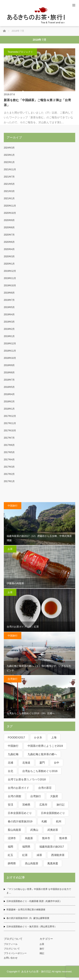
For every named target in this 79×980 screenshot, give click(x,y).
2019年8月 (9, 293)
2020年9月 (9, 220)
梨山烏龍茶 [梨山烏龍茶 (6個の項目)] (14, 830)
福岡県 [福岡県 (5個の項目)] (26, 847)
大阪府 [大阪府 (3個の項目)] (54, 796)
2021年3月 (9, 191)
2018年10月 (10, 358)
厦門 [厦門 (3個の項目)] (42, 763)
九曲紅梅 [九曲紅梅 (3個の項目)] (13, 754)
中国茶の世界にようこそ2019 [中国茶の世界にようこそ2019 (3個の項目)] (45, 746)
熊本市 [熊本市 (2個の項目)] (46, 838)
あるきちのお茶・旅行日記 (36, 972)
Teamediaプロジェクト (20, 52)
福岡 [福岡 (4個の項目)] (10, 847)
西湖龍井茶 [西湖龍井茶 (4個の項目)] (58, 855)
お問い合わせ (11, 958)
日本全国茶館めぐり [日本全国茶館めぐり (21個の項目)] (53, 813)
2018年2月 (9, 402)
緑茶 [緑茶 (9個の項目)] (39, 855)
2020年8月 (9, 227)
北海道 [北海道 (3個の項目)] (26, 763)
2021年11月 (10, 169)
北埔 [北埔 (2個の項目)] (10, 763)
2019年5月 (9, 307)
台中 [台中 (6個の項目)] (57, 763)
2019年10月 (10, 286)
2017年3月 (9, 467)
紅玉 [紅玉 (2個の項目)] (10, 855)
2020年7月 (9, 235)
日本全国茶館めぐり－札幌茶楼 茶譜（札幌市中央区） (34, 901)
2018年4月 (9, 394)
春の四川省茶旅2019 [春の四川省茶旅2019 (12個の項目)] (20, 821)
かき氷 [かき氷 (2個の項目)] (38, 737)
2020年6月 (9, 242)
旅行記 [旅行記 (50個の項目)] (61, 805)
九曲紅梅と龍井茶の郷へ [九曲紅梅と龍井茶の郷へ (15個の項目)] (42, 754)
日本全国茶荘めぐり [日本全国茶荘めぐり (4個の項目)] (20, 813)
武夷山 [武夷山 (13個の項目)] (34, 830)
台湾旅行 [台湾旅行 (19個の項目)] (36, 796)
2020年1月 (9, 264)
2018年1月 (9, 409)
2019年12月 (10, 271)
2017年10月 (10, 431)
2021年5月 (9, 184)
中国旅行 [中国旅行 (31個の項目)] (13, 746)
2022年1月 (9, 162)
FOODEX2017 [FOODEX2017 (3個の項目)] (16, 737)
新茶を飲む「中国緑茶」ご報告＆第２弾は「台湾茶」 (37, 103)
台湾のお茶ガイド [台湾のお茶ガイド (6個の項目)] (18, 788)
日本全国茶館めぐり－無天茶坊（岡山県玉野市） (32, 927)
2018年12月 (10, 344)
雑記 (42, 953)
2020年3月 (9, 256)
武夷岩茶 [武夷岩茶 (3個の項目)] (53, 830)
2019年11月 (10, 278)
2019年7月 (9, 300)
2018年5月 (9, 387)
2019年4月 (9, 315)
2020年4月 (9, 249)
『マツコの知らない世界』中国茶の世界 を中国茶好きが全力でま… (39, 891)
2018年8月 (9, 373)
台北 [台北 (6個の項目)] (10, 771)
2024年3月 (9, 148)
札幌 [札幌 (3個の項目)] (44, 821)
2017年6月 (9, 445)
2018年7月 (9, 380)
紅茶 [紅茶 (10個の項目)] (25, 855)
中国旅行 (13, 506)
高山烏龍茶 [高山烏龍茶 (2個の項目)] (32, 863)
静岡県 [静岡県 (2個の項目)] (12, 863)
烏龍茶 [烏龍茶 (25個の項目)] (29, 838)
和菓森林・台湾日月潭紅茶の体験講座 (26, 910)
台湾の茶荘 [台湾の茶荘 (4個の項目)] (45, 788)
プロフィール (11, 944)
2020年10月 (10, 213)
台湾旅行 (13, 679)
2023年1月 (9, 155)
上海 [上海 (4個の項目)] (54, 737)
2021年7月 (9, 177)
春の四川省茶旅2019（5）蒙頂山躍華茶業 (28, 918)
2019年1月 (9, 336)
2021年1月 (9, 198)
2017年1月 (9, 481)
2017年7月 (9, 438)
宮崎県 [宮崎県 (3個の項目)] (26, 805)
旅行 (42, 949)
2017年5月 (9, 452)
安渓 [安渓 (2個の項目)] (10, 805)
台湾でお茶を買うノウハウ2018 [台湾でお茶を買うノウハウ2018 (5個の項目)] (27, 779)
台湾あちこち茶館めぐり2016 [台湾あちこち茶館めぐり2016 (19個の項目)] (40, 771)
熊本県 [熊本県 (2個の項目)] (63, 838)
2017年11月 (10, 423)
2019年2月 (9, 329)
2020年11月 (10, 206)
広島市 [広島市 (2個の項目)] (43, 805)
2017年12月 (10, 416)
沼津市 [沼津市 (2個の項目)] (12, 838)
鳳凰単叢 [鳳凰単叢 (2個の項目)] (53, 863)
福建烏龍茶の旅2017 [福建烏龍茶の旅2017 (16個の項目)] (52, 847)
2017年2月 (9, 474)
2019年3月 (9, 322)
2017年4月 (9, 460)
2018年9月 (9, 365)
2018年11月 (10, 351)
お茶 (10, 549)
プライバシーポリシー (15, 953)
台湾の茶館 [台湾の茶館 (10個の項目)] (14, 796)
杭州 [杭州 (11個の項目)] (59, 821)
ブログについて (12, 949)
